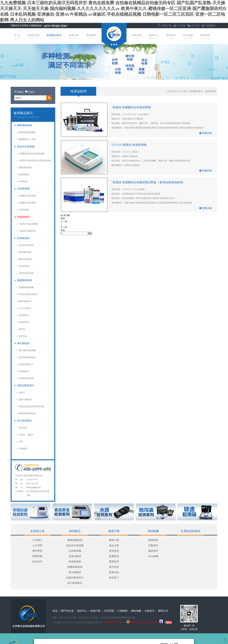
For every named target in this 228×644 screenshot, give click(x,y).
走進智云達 (33, 36)
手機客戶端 (166, 26)
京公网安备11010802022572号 (142, 622)
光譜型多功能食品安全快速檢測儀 (35, 161)
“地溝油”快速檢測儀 (28, 224)
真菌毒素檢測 (24, 280)
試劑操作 (153, 546)
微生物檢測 (23, 343)
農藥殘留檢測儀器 (27, 132)
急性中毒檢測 (25, 400)
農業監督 (114, 562)
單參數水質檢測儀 (27, 203)
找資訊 (31, 92)
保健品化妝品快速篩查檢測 (32, 406)
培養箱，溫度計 (26, 435)
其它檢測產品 (24, 421)
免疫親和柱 (24, 315)
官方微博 (181, 26)
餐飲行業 (114, 540)
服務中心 (154, 36)
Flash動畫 (153, 556)
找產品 (20, 92)
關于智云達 (67, 611)
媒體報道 (153, 540)
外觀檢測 (23, 181)
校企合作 (37, 562)
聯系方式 (163, 611)
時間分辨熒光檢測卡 (28, 294)
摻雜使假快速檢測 (27, 413)
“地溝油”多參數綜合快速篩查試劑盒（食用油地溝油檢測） (148, 182)
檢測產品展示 (54, 36)
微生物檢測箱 (25, 252)
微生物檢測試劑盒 (27, 357)
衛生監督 (23, 428)
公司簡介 (37, 540)
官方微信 (196, 26)
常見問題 (109, 611)
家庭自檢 (114, 572)
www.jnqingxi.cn (33, 487)
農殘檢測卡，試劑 (27, 139)
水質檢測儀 (23, 189)
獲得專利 (37, 551)
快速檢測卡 (24, 371)
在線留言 (150, 611)
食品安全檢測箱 (26, 245)
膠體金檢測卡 (25, 301)
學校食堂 (114, 551)
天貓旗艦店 (210, 26)
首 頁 (17, 36)
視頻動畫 (91, 36)
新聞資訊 (171, 36)
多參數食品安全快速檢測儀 (32, 154)
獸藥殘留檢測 (25, 168)
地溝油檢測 (23, 217)
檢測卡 (22, 393)
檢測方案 (74, 36)
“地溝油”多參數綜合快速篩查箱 (131, 107)
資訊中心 (82, 611)
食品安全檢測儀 (26, 147)
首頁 (185, 91)
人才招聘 (37, 546)
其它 (21, 442)
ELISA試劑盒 (25, 308)
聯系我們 (205, 36)
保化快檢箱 (24, 266)
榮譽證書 (37, 556)
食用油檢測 (24, 174)
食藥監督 (114, 556)
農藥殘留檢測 (24, 125)
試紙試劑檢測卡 (26, 385)
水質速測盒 (24, 210)
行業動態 (123, 611)
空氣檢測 (23, 449)
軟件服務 (188, 36)
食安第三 (114, 578)
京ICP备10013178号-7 (114, 622)
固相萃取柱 (24, 322)
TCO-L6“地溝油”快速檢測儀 (129, 145)
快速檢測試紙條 (26, 378)
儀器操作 (153, 551)
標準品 (22, 329)
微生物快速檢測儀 (27, 350)
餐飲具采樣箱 (25, 259)
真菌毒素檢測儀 (26, 287)
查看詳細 (207, 133)
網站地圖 (136, 611)
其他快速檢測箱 (26, 273)
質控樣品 (23, 336)
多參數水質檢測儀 (27, 196)
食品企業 (114, 546)
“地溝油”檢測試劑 (27, 231)
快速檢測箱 (23, 238)
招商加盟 (137, 36)
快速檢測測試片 (26, 364)
